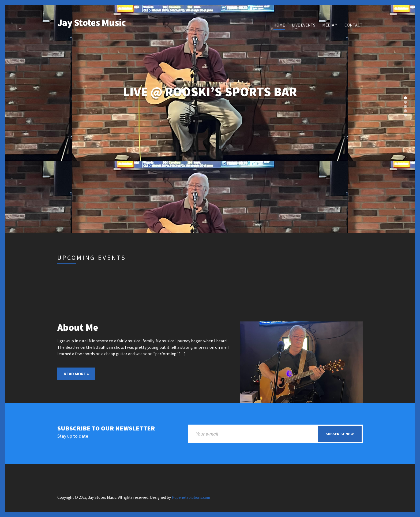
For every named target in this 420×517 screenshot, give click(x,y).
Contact (354, 25)
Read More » (76, 374)
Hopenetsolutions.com (191, 497)
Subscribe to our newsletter (106, 428)
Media (328, 25)
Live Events (304, 25)
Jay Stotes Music (91, 23)
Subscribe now (340, 434)
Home (279, 25)
